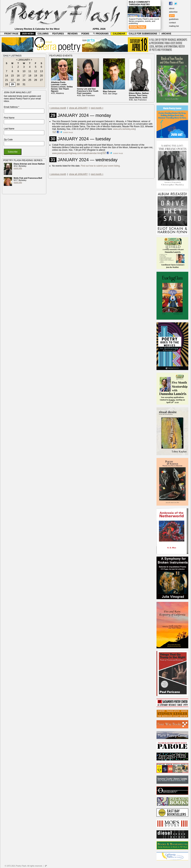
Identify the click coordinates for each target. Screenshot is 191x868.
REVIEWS (73, 34)
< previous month (58, 108)
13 (41, 71)
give (172, 15)
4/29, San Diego (110, 92)
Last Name (9, 129)
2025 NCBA (28, 34)
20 (41, 76)
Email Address (12, 107)
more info (18, 168)
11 (30, 71)
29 (12, 84)
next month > (97, 108)
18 (30, 76)
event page (68, 133)
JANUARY (24, 60)
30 (18, 84)
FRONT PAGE (11, 34)
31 (24, 84)
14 (7, 76)
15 (12, 76)
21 (7, 80)
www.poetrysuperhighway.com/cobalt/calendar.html (77, 153)
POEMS (85, 34)
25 (30, 80)
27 (41, 80)
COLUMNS (43, 34)
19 (36, 76)
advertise (173, 12)
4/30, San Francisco (139, 96)
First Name (9, 118)
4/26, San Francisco (88, 92)
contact (172, 23)
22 (12, 80)
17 (24, 76)
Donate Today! (137, 27)
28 (7, 84)
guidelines (174, 19)
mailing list (174, 26)
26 (36, 80)
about (172, 8)
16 (18, 76)
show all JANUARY (78, 108)
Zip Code (8, 140)
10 (24, 71)
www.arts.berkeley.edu (124, 129)
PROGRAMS (101, 34)
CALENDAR (119, 34)
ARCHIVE (166, 34)
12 (36, 71)
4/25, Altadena (62, 88)
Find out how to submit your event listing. (100, 166)
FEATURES (58, 34)
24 (24, 80)
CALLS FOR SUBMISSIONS (143, 34)
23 (18, 80)
